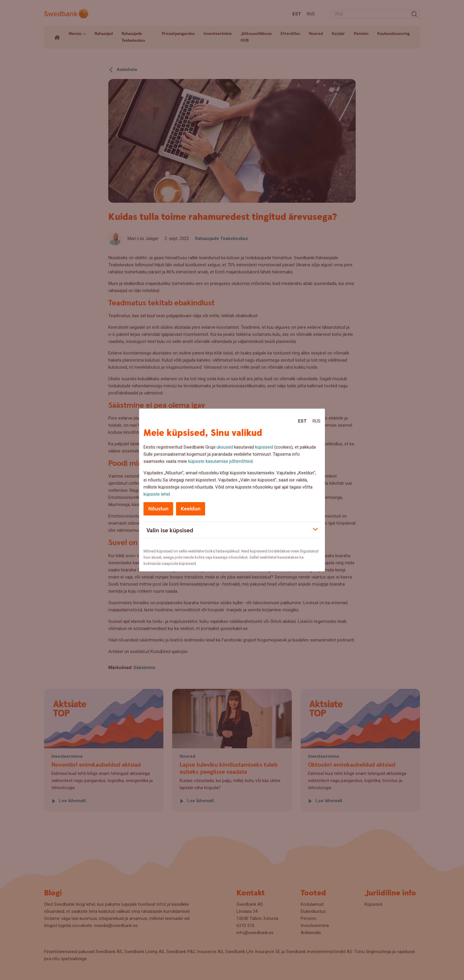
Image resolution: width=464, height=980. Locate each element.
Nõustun (158, 509)
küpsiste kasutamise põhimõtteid (220, 461)
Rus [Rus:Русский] (316, 421)
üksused (225, 447)
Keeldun (191, 509)
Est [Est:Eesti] (302, 421)
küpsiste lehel (157, 494)
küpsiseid (264, 447)
